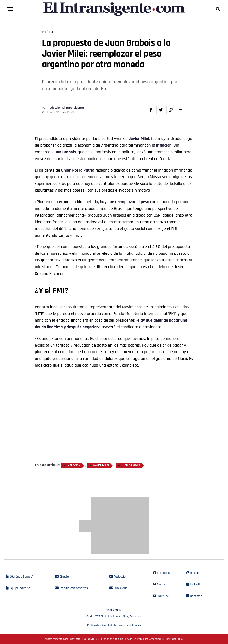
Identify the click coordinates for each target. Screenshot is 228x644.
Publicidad (118, 588)
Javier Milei (139, 139)
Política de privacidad (99, 625)
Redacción (118, 577)
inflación (164, 145)
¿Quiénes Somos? (20, 577)
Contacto (194, 596)
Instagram (195, 573)
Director (63, 577)
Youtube (161, 596)
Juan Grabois (64, 152)
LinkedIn (194, 584)
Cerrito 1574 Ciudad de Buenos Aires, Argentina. (114, 613)
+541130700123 (90, 639)
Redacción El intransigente (66, 108)
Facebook (161, 573)
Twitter (160, 584)
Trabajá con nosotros (72, 588)
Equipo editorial (18, 588)
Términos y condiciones (127, 625)
